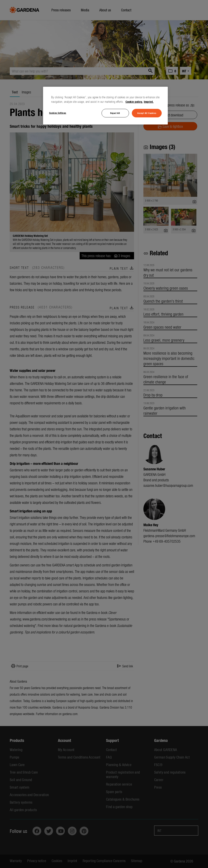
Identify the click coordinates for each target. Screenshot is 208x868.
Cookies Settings (58, 113)
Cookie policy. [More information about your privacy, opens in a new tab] (134, 102)
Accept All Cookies (147, 113)
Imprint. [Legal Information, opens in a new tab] (149, 102)
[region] (105, 106)
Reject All (115, 113)
